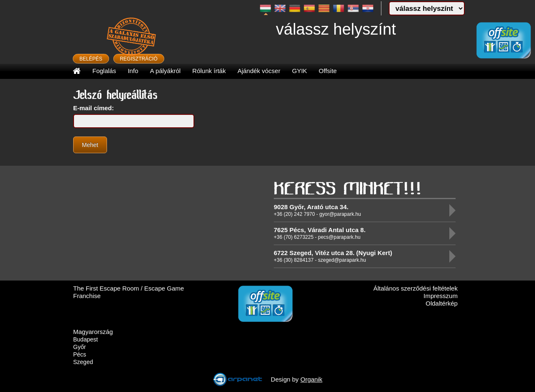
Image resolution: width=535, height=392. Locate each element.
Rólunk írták (209, 71)
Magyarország (93, 332)
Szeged (83, 362)
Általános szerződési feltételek (415, 288)
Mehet (90, 145)
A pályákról (165, 71)
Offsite (328, 71)
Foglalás (104, 71)
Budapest (85, 339)
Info (133, 71)
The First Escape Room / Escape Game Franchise (129, 292)
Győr (79, 347)
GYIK (300, 71)
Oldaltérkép (442, 303)
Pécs (80, 354)
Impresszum (441, 296)
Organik (312, 379)
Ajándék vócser (259, 71)
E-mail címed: (94, 108)
